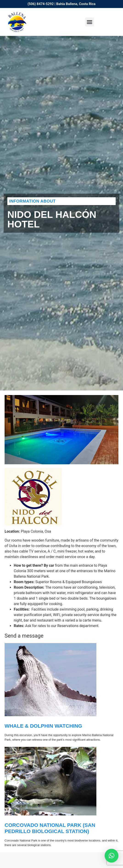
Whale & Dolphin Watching (43, 726)
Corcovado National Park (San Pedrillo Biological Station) (50, 828)
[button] (89, 22)
